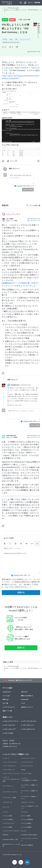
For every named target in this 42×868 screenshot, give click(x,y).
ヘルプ (23, 703)
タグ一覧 (5, 703)
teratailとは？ (7, 692)
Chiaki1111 (39, 26)
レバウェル (24, 812)
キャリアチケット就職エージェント (30, 786)
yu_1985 (10, 219)
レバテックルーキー (9, 725)
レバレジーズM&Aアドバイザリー (30, 807)
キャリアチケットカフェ (10, 792)
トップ (4, 8)
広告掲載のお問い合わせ (10, 746)
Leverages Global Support (29, 835)
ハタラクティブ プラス (28, 802)
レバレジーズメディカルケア (11, 831)
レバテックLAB (8, 733)
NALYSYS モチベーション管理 (11, 845)
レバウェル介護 (7, 816)
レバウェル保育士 (8, 819)
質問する (21, 648)
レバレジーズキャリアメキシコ (30, 839)
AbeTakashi (11, 436)
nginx (11, 39)
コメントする (28, 190)
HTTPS (5, 39)
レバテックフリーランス (11, 721)
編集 (34, 221)
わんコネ (24, 831)
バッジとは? (6, 696)
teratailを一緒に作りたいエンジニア (20, 680)
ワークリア (6, 807)
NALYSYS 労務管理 (27, 845)
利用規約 (12, 741)
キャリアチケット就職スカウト (30, 792)
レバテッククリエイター (29, 721)
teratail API (25, 699)
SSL (17, 39)
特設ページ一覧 (7, 711)
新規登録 (37, 3)
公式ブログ (24, 692)
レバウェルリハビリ (9, 823)
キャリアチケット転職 (9, 798)
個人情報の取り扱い (15, 744)
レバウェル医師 (7, 827)
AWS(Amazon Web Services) (11, 42)
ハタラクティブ (7, 802)
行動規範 (19, 186)
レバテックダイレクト (28, 729)
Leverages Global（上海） (11, 839)
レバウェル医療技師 (27, 819)
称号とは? (6, 699)
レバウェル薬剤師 (26, 827)
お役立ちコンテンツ (27, 707)
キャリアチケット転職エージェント (30, 798)
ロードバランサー (25, 39)
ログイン (31, 3)
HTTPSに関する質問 (13, 8)
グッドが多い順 (35, 206)
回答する (21, 593)
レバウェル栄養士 (26, 823)
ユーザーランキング (9, 707)
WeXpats (5, 835)
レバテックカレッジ (27, 725)
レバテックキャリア (9, 729)
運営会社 (5, 741)
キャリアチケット (8, 786)
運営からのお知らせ (27, 696)
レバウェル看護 (26, 816)
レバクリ (5, 812)
